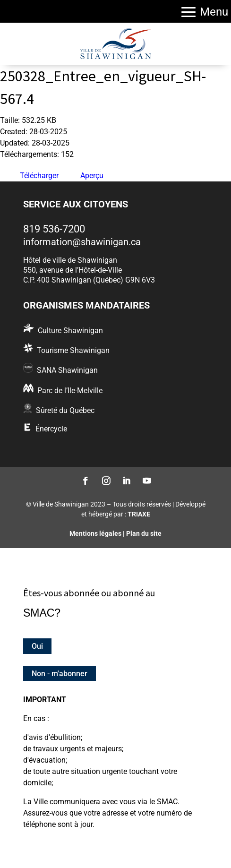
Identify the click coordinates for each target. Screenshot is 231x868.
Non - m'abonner (60, 673)
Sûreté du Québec (65, 410)
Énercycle (51, 429)
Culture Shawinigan (70, 331)
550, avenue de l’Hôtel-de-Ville (73, 270)
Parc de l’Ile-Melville (70, 391)
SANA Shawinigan (67, 370)
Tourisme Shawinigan (73, 350)
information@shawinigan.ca (82, 242)
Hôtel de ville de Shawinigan (70, 260)
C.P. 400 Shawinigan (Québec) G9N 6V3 (89, 280)
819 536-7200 (54, 229)
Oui (37, 646)
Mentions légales (95, 533)
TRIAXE (139, 514)
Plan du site (144, 533)
